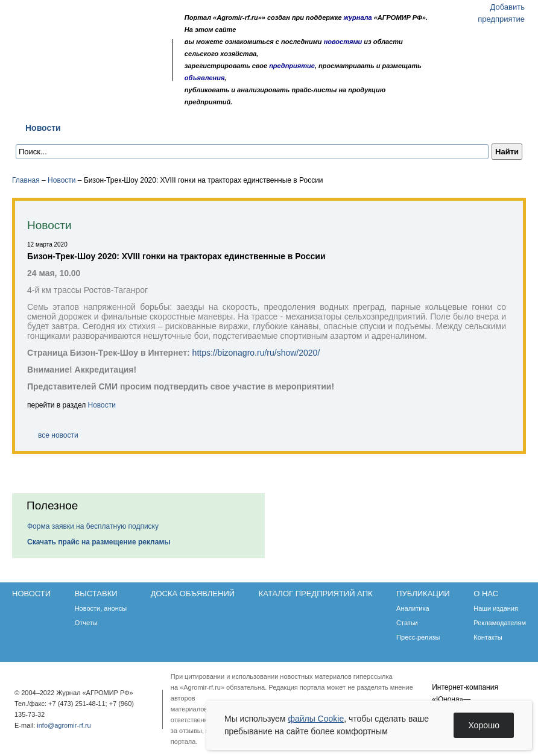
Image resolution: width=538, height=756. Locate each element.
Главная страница (68, 50)
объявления (205, 78)
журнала (358, 17)
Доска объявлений (184, 128)
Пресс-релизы (418, 637)
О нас (459, 128)
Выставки (103, 128)
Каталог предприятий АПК (299, 128)
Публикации (400, 128)
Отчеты (86, 623)
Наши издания (496, 608)
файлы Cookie (316, 719)
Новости (43, 128)
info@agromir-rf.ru (64, 725)
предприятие (292, 66)
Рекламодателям (500, 623)
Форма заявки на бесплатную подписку (93, 526)
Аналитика (413, 608)
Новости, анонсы (101, 608)
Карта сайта (100, 50)
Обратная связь (84, 50)
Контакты (488, 637)
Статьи (407, 623)
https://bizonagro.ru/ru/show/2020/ (256, 353)
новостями (343, 42)
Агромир (89, 28)
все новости (58, 435)
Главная (26, 180)
